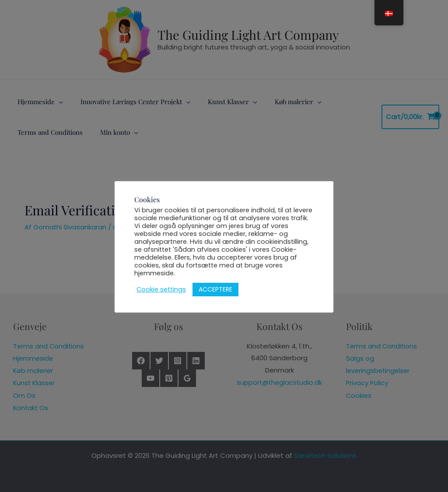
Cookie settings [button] (161, 289)
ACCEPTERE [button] (215, 289)
